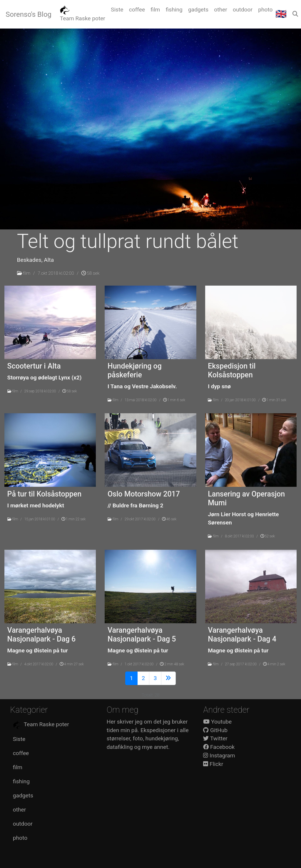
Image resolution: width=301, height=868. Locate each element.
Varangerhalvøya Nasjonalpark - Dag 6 (42, 635)
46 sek (169, 519)
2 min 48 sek (172, 664)
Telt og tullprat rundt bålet (128, 241)
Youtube (217, 722)
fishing (21, 781)
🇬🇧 (281, 14)
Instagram (219, 755)
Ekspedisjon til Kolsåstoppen (232, 370)
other (19, 810)
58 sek (91, 273)
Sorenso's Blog (29, 14)
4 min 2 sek (274, 664)
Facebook (219, 747)
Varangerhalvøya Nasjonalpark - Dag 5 (142, 635)
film (27, 273)
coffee (21, 753)
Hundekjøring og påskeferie (135, 370)
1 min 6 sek (174, 400)
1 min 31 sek (274, 400)
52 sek (268, 536)
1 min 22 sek (73, 519)
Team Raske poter (41, 725)
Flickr (213, 764)
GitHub (215, 730)
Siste (19, 739)
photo (20, 838)
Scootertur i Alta (34, 366)
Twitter (215, 738)
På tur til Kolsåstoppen (44, 494)
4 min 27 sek (72, 664)
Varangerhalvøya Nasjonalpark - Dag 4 (242, 635)
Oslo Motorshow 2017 (144, 494)
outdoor (23, 824)
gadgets (23, 795)
